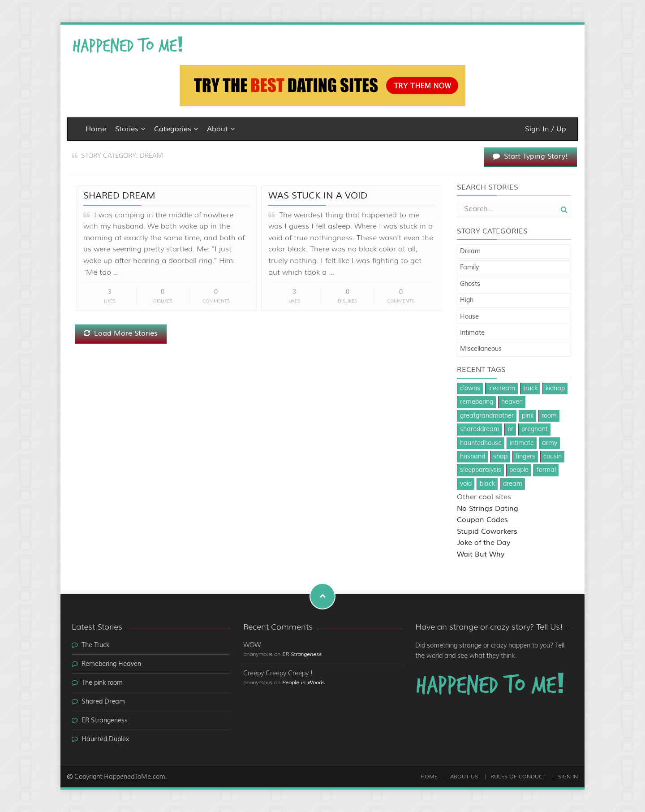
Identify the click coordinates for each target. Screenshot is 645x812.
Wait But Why (481, 554)
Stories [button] (130, 129)
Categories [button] (176, 129)
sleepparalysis (481, 470)
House (469, 317)
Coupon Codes (482, 520)
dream (513, 484)
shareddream (480, 429)
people (519, 470)
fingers (525, 457)
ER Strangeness (105, 721)
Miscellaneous (481, 349)
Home (96, 129)
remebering (477, 402)
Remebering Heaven (111, 664)
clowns (470, 389)
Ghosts (470, 284)
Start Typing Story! (530, 156)
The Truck (95, 645)
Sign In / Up (546, 129)
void (466, 484)
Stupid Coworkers (487, 531)
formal (546, 470)
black (487, 484)
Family (469, 268)
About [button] (221, 129)
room (549, 416)
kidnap (555, 389)
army (550, 443)
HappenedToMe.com (135, 777)
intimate (522, 443)
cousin (553, 457)
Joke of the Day (484, 543)
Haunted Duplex (105, 739)
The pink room (102, 683)
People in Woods (303, 683)
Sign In (568, 777)
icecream (502, 389)
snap (500, 457)
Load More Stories (121, 333)
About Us (464, 777)
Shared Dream (119, 196)
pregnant (535, 429)
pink (528, 416)
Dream (470, 251)
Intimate (472, 333)
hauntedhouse (481, 443)
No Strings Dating (488, 509)
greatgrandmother (487, 416)
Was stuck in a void (318, 196)
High (467, 300)
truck (530, 389)
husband (473, 457)
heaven (512, 402)
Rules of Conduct (518, 777)
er (510, 429)
